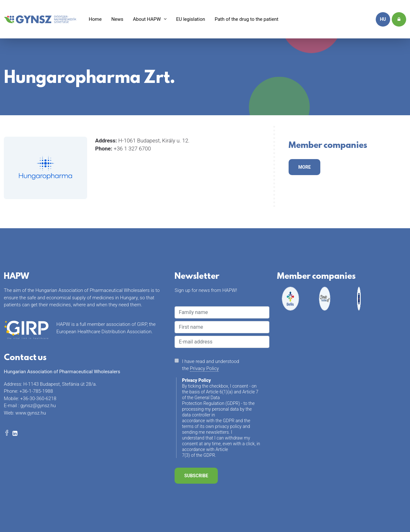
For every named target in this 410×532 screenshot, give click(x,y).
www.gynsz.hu (31, 413)
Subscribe (196, 476)
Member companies (328, 147)
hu (383, 19)
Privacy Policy (204, 368)
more (304, 167)
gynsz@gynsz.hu (38, 406)
